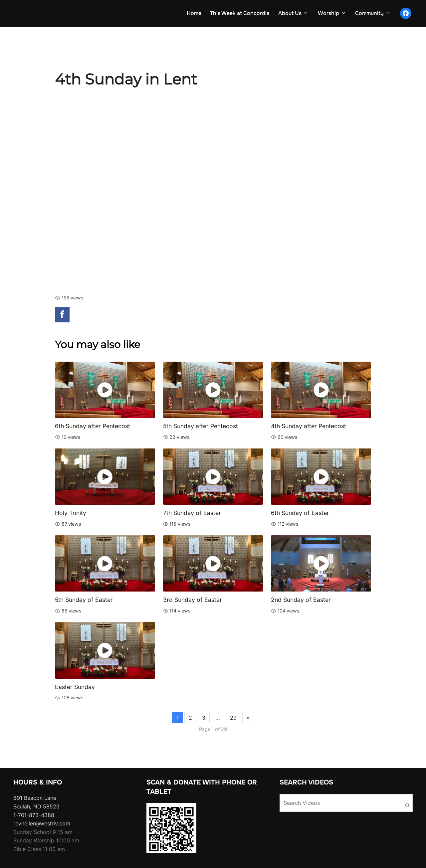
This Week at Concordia (235, 13)
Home (188, 13)
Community (372, 13)
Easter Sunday (75, 688)
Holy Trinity (71, 514)
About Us (291, 13)
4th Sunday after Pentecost (309, 427)
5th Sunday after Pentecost (201, 427)
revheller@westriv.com (42, 824)
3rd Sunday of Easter (193, 601)
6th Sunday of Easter (300, 514)
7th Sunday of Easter (192, 514)
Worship (330, 13)
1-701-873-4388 (34, 816)
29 (233, 719)
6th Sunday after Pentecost (93, 427)
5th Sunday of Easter (84, 601)
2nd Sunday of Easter (301, 601)
